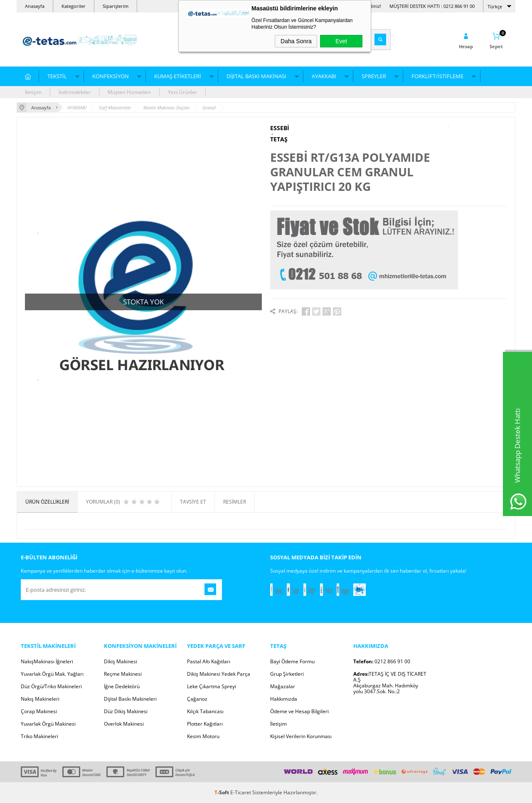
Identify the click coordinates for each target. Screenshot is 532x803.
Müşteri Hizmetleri (129, 92)
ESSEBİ (280, 128)
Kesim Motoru (203, 736)
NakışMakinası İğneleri (47, 661)
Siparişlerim (116, 6)
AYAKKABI (324, 76)
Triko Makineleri (39, 736)
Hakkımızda (284, 699)
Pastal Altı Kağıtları (209, 661)
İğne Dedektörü (122, 686)
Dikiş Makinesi (121, 661)
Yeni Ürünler (182, 92)
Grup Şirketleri (287, 674)
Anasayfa (35, 6)
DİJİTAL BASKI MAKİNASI (256, 76)
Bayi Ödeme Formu (292, 661)
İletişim (33, 92)
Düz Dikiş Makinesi (126, 711)
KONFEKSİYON (111, 76)
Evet (341, 41)
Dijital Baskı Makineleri (130, 699)
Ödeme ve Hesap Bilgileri (299, 711)
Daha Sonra (296, 41)
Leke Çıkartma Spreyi (212, 686)
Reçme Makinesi (123, 674)
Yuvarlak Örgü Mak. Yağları (52, 674)
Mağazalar (283, 686)
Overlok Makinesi (124, 724)
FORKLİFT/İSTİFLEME (437, 76)
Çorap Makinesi (39, 711)
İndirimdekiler (75, 92)
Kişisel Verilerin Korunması (301, 736)
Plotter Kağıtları (205, 724)
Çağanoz (197, 699)
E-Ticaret (241, 792)
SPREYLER (374, 76)
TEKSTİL (57, 76)
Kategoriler (74, 6)
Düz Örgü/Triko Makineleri (51, 686)
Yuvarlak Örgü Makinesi (48, 724)
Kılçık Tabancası (205, 711)
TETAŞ (279, 139)
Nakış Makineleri (40, 699)
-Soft (222, 792)
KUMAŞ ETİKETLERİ (178, 76)
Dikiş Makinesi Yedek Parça (219, 674)
